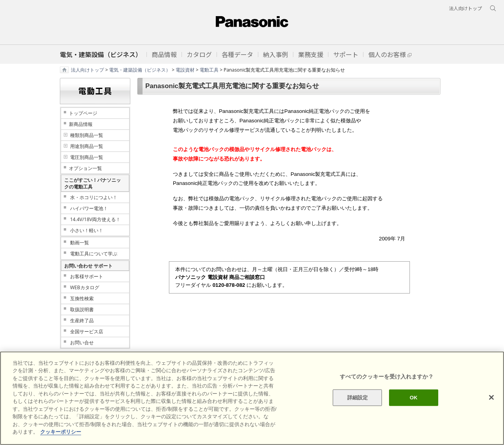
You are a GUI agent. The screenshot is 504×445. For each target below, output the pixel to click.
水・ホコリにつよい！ (94, 197)
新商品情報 (81, 124)
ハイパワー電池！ (89, 208)
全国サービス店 (87, 331)
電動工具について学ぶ (94, 254)
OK (413, 398)
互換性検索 (82, 298)
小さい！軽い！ (87, 230)
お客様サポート (87, 276)
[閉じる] (491, 397)
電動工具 (209, 70)
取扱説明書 (82, 309)
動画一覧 (80, 243)
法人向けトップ (87, 70)
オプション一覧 (85, 168)
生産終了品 (82, 320)
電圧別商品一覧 (87, 157)
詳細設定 (358, 398)
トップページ (83, 113)
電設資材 (185, 70)
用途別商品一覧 (87, 146)
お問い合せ (82, 343)
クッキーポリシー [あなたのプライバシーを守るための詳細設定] (61, 432)
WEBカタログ (85, 287)
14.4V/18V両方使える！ (95, 219)
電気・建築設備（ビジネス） (140, 70)
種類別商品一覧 (87, 135)
